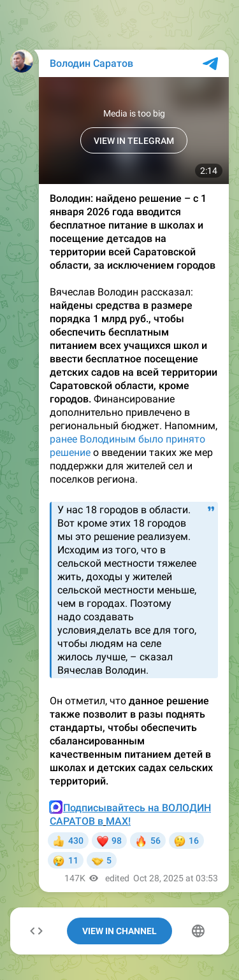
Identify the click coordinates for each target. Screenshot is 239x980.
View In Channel (119, 931)
